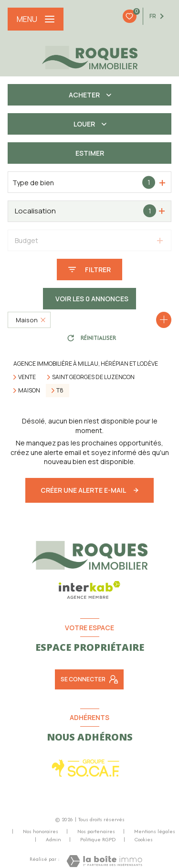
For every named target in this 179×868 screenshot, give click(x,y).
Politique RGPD (98, 839)
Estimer (90, 153)
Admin (53, 839)
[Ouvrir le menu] (36, 19)
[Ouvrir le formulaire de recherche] (89, 270)
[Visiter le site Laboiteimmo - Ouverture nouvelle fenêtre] (104, 861)
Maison (29, 391)
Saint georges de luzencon (93, 377)
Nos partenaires (96, 831)
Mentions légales (155, 831)
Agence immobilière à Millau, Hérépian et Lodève (86, 364)
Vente (27, 377)
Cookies (144, 840)
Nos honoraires (41, 831)
